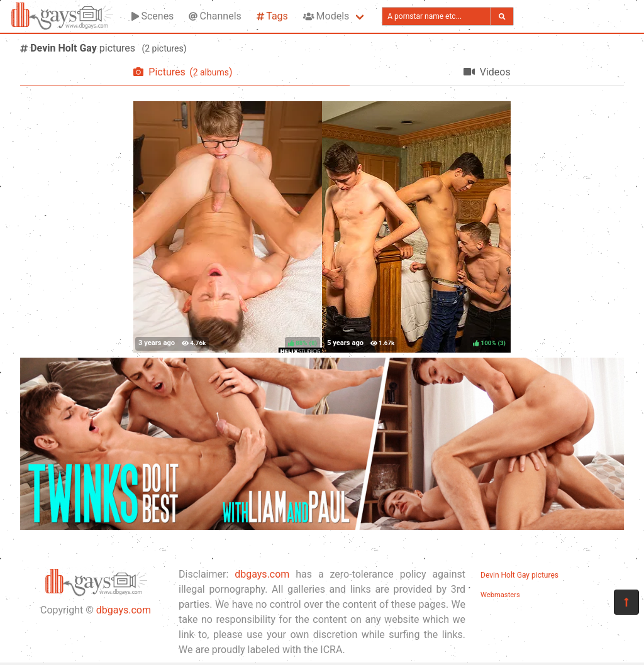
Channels (215, 16)
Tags (272, 16)
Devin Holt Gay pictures (519, 575)
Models (326, 16)
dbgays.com (124, 610)
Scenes (153, 16)
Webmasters (500, 595)
